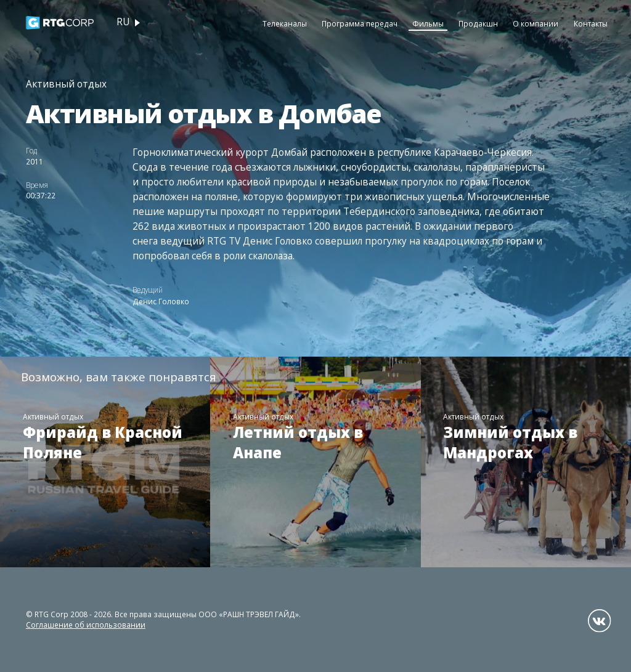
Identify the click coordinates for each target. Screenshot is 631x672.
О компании (535, 23)
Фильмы (428, 23)
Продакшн (478, 23)
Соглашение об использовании (86, 625)
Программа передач (360, 23)
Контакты (591, 23)
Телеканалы (285, 23)
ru (123, 22)
